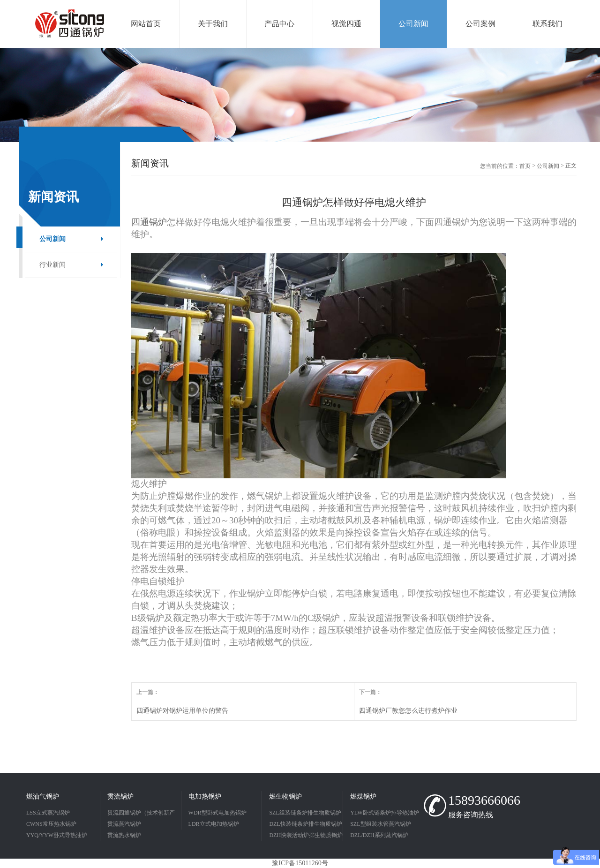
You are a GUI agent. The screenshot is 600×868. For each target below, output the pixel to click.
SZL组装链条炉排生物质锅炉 (305, 813)
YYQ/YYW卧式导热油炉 (57, 835)
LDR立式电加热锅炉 (214, 824)
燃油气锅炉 (43, 796)
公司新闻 (52, 239)
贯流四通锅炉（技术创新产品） (141, 814)
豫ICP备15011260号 (300, 863)
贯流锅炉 (120, 796)
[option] (300, 95)
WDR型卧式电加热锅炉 (217, 813)
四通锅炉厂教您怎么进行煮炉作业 (408, 711)
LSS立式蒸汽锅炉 (48, 813)
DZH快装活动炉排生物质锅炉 (306, 835)
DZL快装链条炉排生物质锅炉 (305, 824)
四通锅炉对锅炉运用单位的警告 (182, 711)
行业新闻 (52, 265)
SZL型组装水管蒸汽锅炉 (380, 824)
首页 (525, 166)
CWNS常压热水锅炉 (51, 824)
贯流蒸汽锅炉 (124, 824)
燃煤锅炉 (363, 796)
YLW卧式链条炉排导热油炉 (384, 813)
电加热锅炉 (205, 796)
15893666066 (484, 800)
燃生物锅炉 (285, 796)
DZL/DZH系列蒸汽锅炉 (379, 835)
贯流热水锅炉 (124, 835)
